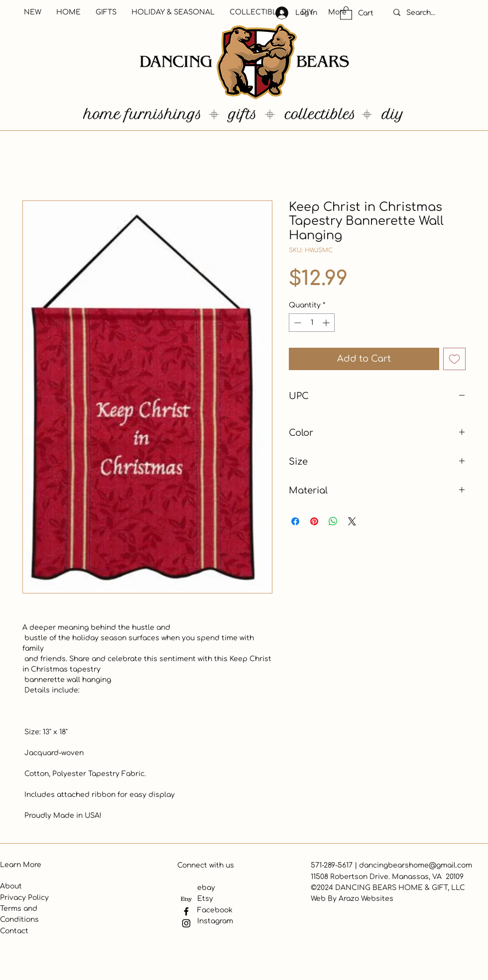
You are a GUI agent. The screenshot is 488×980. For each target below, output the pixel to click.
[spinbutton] (312, 323)
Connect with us (206, 865)
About (11, 886)
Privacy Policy (24, 898)
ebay (206, 888)
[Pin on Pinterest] (314, 521)
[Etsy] (186, 899)
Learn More (21, 865)
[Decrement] (297, 323)
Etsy (205, 899)
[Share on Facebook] (295, 521)
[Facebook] (186, 911)
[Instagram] (186, 923)
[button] (346, 13)
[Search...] (431, 13)
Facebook (215, 910)
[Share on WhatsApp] (333, 521)
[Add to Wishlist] (454, 359)
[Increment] (327, 323)
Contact (14, 931)
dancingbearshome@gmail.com (416, 865)
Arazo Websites (366, 899)
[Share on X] (352, 521)
